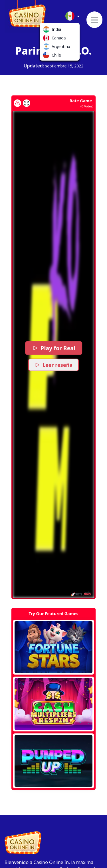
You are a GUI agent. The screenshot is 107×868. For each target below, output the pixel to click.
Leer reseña (53, 365)
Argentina (47, 48)
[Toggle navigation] (94, 20)
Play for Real (54, 348)
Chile (47, 56)
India (47, 31)
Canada (47, 39)
